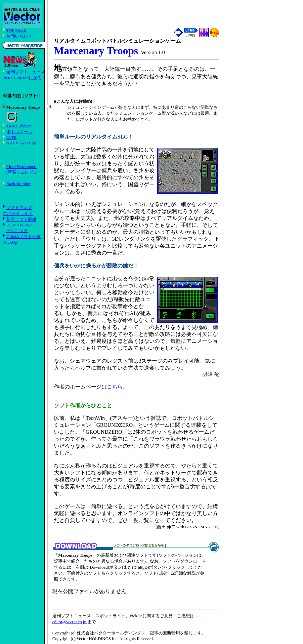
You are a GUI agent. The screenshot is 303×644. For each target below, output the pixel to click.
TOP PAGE (16, 30)
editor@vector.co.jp (70, 622)
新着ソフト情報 (21, 219)
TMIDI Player (19, 126)
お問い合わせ (19, 36)
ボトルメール (19, 132)
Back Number (18, 184)
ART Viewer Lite (21, 143)
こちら (115, 387)
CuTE (11, 137)
